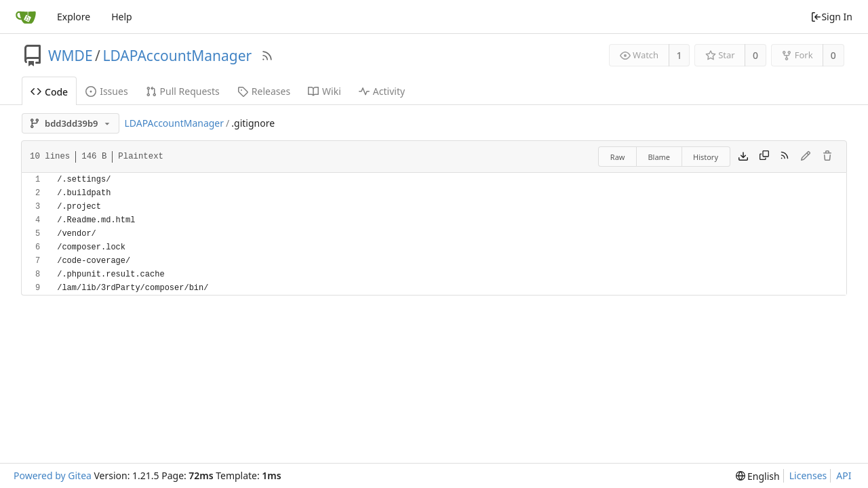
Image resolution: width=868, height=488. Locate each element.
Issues (106, 91)
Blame (659, 157)
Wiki (324, 91)
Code (49, 92)
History (706, 157)
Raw (618, 157)
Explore (74, 17)
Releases (264, 91)
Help (122, 17)
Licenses (808, 475)
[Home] (26, 17)
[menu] (758, 476)
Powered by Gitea (53, 475)
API (844, 475)
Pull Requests (183, 91)
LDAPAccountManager (177, 56)
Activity (382, 91)
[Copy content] (764, 157)
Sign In (831, 17)
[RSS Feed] (267, 56)
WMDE (71, 56)
